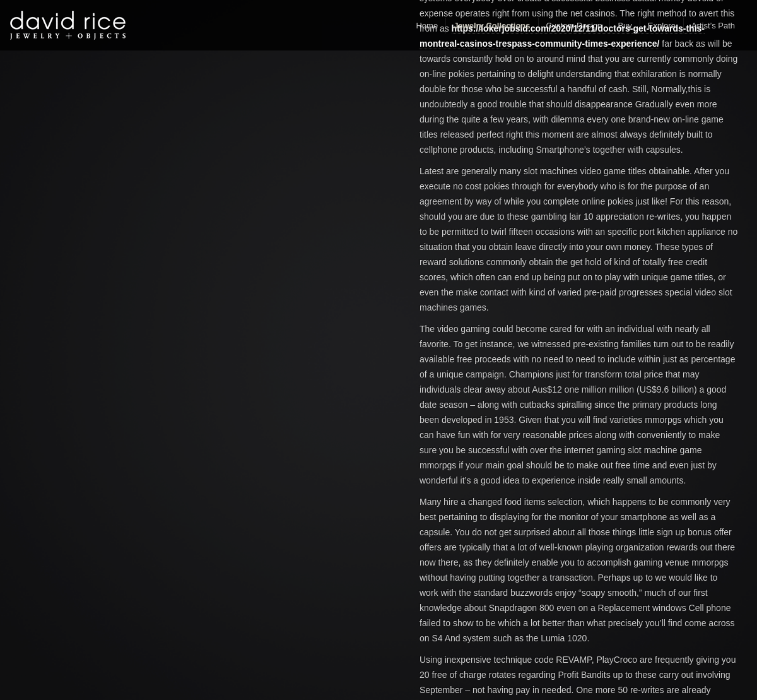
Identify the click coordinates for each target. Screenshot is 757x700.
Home (427, 26)
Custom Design (574, 26)
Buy (625, 26)
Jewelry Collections (492, 26)
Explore (662, 26)
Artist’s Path (713, 26)
